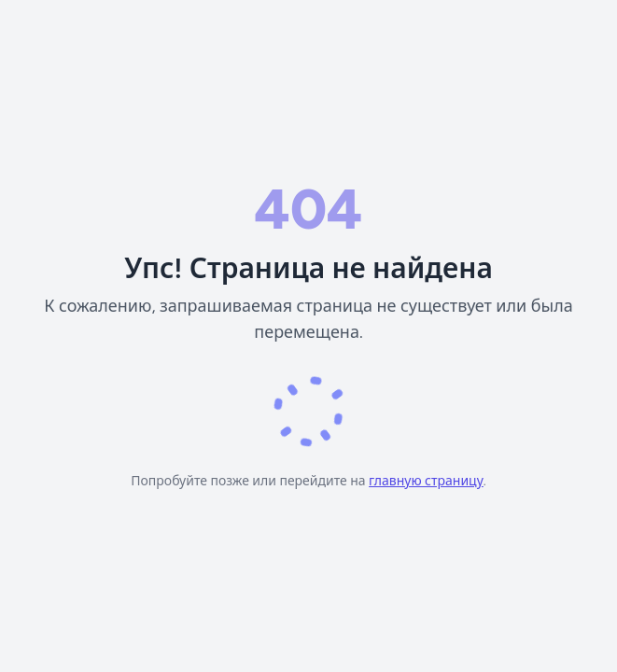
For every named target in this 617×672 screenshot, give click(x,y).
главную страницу (426, 481)
